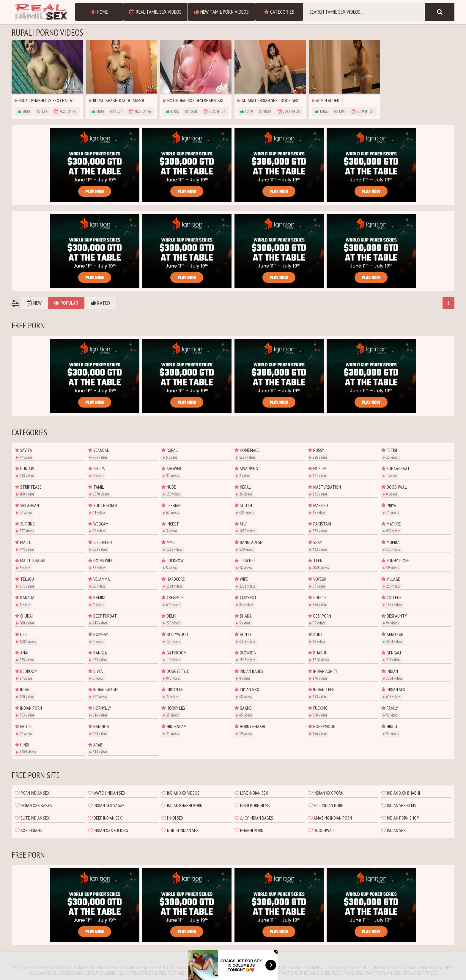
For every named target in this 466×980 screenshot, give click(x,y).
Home (99, 12)
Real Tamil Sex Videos (155, 12)
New (34, 303)
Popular (66, 303)
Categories (279, 12)
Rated (100, 303)
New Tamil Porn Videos (221, 12)
